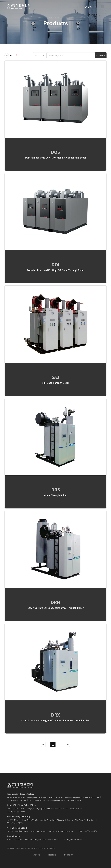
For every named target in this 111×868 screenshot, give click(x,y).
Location (69, 855)
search (101, 55)
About (37, 855)
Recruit (52, 855)
